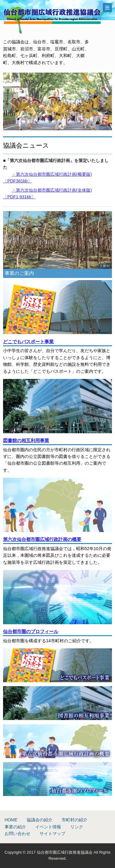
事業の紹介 (15, 827)
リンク (77, 827)
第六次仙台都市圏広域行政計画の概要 (42, 539)
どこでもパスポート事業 (28, 342)
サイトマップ (52, 834)
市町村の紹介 (75, 820)
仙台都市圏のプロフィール (31, 631)
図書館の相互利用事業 (26, 440)
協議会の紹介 (40, 820)
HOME (11, 820)
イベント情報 (48, 827)
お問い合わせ (17, 834)
